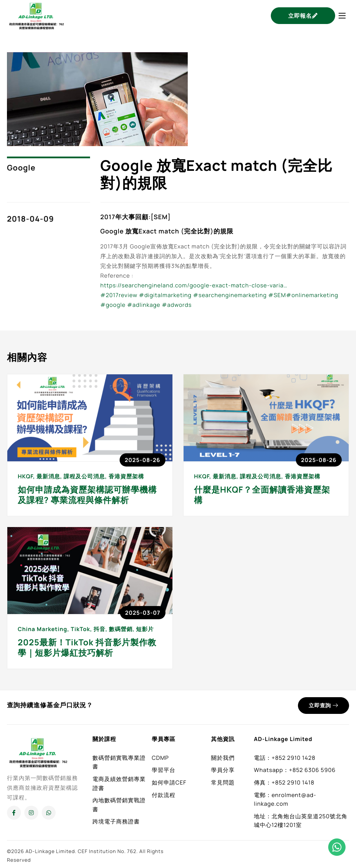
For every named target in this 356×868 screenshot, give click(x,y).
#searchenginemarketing (230, 295)
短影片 (145, 629)
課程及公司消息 (84, 476)
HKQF (25, 476)
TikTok (80, 629)
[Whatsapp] (49, 813)
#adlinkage (144, 305)
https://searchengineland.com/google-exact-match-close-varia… (194, 285)
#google (113, 305)
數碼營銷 (121, 629)
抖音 (99, 629)
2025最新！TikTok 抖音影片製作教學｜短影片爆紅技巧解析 (87, 648)
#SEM (277, 295)
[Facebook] (14, 813)
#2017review (119, 295)
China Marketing (42, 629)
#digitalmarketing (165, 295)
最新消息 (48, 476)
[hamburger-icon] (342, 16)
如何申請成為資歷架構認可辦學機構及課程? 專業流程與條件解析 (87, 495)
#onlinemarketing (312, 295)
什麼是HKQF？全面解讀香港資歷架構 (262, 495)
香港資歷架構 (126, 476)
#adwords (177, 305)
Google (21, 168)
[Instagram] (31, 813)
